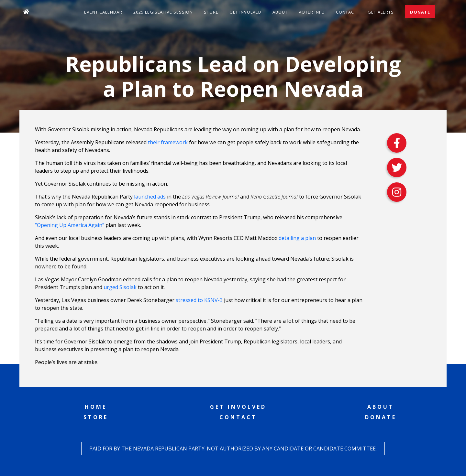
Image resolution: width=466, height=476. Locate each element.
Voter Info (312, 12)
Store (211, 12)
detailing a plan (297, 238)
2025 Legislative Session (163, 12)
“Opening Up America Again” (70, 225)
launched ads (150, 197)
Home (96, 407)
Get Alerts (381, 12)
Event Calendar (103, 12)
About (280, 12)
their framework (168, 142)
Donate (420, 12)
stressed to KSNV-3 (199, 300)
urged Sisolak (120, 287)
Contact (346, 12)
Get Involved (245, 12)
